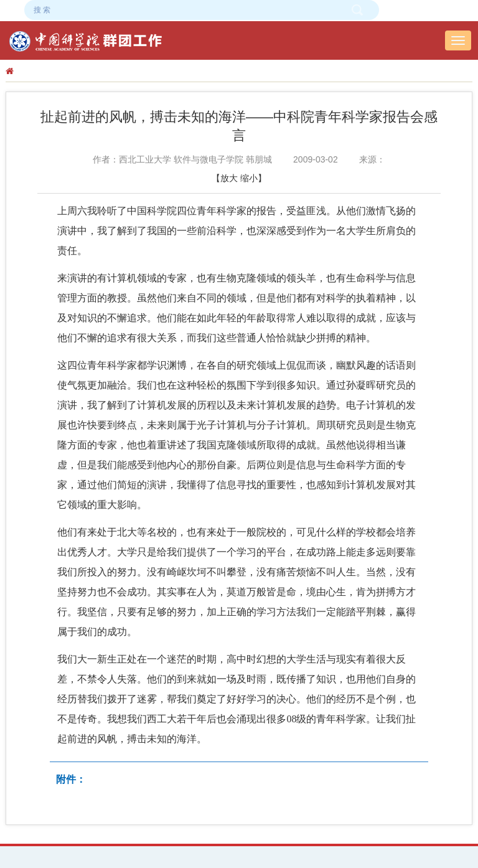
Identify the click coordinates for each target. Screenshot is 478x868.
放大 (229, 178)
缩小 (249, 178)
